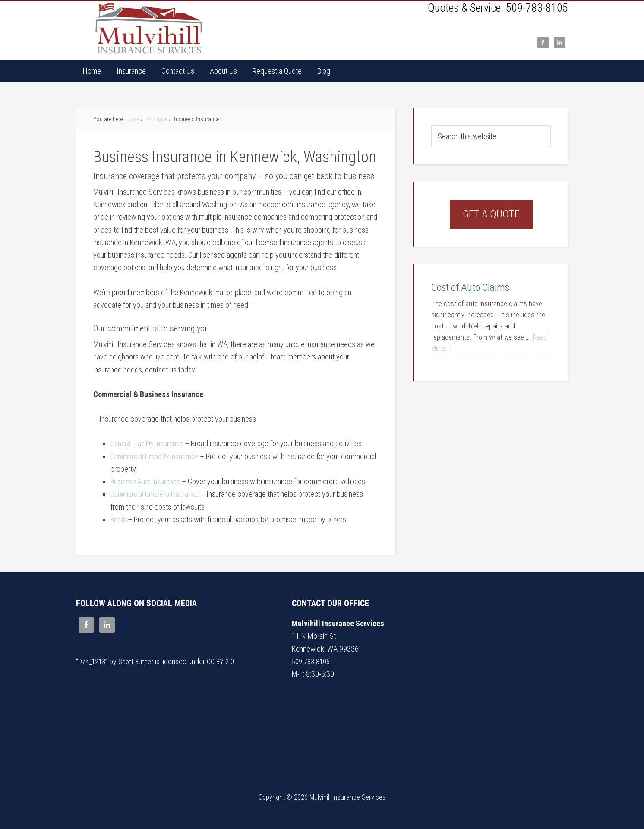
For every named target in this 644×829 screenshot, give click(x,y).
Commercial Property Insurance (157, 456)
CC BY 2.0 (227, 661)
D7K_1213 (93, 661)
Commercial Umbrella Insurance (158, 494)
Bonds (120, 519)
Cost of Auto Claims (470, 287)
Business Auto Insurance (147, 481)
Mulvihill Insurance (149, 28)
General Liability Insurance (149, 443)
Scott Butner (140, 661)
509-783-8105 (537, 8)
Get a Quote (491, 214)
